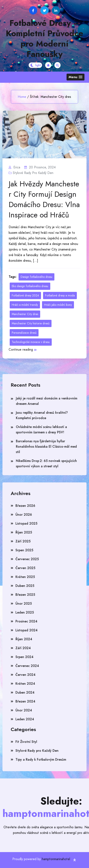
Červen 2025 (25, 568)
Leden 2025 (25, 612)
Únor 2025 (24, 604)
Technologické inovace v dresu (31, 342)
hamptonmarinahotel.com (59, 859)
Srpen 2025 (24, 550)
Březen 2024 (25, 701)
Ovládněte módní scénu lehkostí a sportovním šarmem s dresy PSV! (41, 430)
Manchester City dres (25, 314)
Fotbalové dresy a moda (60, 295)
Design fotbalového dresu (36, 277)
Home (22, 97)
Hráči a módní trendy (25, 305)
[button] (76, 77)
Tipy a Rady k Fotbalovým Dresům (41, 759)
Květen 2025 (25, 577)
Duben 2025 (25, 586)
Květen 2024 (25, 684)
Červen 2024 (25, 675)
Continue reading (23, 349)
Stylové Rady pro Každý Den (33, 173)
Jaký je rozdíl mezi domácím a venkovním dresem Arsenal (47, 401)
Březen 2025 (25, 595)
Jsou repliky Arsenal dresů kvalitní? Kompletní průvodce (42, 415)
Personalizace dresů (24, 333)
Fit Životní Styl (26, 742)
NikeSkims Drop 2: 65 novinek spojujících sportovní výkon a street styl (46, 463)
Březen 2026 (25, 506)
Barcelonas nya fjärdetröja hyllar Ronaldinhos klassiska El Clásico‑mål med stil (46, 447)
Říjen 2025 (24, 532)
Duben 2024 (25, 692)
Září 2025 (23, 541)
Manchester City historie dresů (31, 323)
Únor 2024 (24, 710)
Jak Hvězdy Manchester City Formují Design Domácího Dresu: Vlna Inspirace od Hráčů (44, 199)
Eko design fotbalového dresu (30, 286)
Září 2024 (23, 648)
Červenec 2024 (27, 666)
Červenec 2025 (27, 559)
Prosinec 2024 (26, 621)
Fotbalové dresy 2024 (25, 295)
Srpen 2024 (24, 657)
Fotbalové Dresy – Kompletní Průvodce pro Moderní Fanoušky (44, 38)
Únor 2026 (24, 515)
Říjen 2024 (24, 639)
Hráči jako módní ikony (58, 305)
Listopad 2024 (26, 630)
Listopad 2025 (26, 523)
